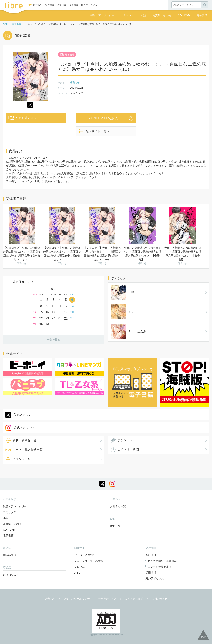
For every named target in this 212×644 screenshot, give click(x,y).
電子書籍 (202, 15)
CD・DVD (184, 15)
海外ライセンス (89, 5)
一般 (116, 287)
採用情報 (74, 5)
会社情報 (50, 5)
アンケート (125, 409)
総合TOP (38, 5)
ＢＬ (116, 297)
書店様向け (10, 523)
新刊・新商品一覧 (25, 409)
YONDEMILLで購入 (103, 118)
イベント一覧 (22, 427)
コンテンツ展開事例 (160, 535)
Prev (6, 291)
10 (54, 306)
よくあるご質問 (128, 418)
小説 (143, 15)
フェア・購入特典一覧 (28, 418)
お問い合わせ (159, 567)
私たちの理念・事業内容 (162, 529)
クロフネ (79, 535)
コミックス (127, 15)
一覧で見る (54, 340)
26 (66, 318)
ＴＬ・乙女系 (122, 306)
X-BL (77, 541)
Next (101, 291)
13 (72, 306)
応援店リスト (11, 543)
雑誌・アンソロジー (102, 15)
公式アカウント (24, 383)
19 (66, 312)
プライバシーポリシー (77, 567)
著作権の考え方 (107, 567)
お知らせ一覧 (118, 475)
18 (60, 312)
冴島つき (75, 82)
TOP (5, 24)
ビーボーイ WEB (84, 523)
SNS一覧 (115, 494)
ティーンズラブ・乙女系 (89, 529)
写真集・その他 (162, 15)
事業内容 (62, 5)
